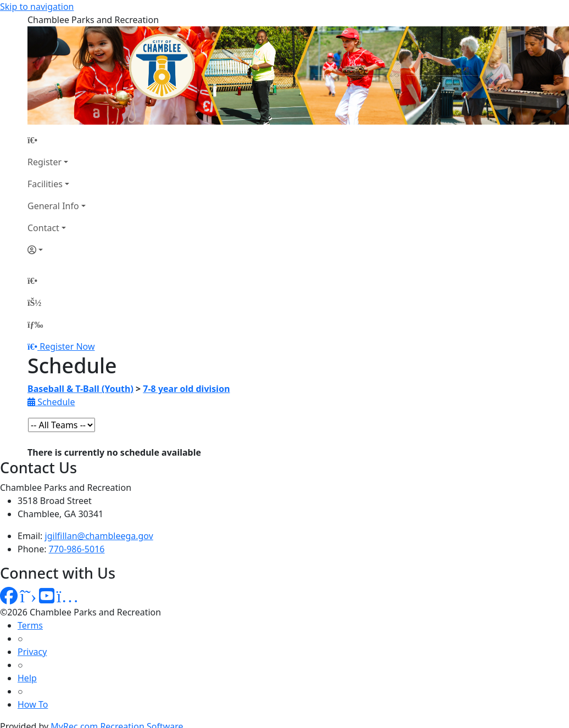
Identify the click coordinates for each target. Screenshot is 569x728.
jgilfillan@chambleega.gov (99, 536)
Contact (43, 228)
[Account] (57, 250)
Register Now (67, 346)
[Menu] (35, 324)
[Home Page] (57, 140)
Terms (30, 625)
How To (33, 704)
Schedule (51, 402)
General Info (53, 206)
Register (44, 162)
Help (27, 678)
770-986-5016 (77, 549)
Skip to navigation (37, 7)
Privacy (32, 652)
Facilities (45, 184)
